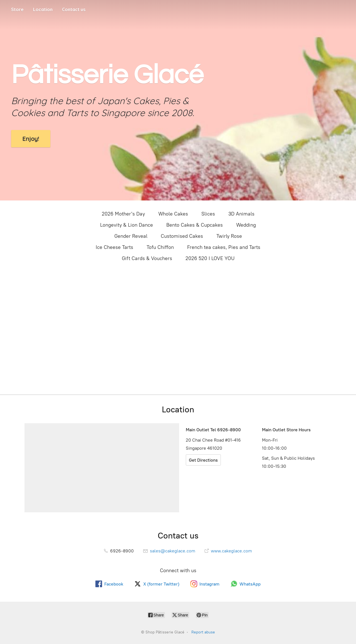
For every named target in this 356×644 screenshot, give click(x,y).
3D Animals (241, 214)
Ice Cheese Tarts (114, 247)
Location (43, 9)
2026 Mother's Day (123, 214)
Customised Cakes (182, 236)
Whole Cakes (173, 214)
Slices (208, 214)
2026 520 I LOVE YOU (210, 258)
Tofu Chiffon (160, 247)
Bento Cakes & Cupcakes (195, 225)
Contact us (74, 9)
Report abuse (203, 632)
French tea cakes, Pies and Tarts (224, 247)
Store (17, 9)
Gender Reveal (131, 236)
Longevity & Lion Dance (127, 225)
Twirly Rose (229, 236)
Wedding (246, 225)
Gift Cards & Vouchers (147, 258)
